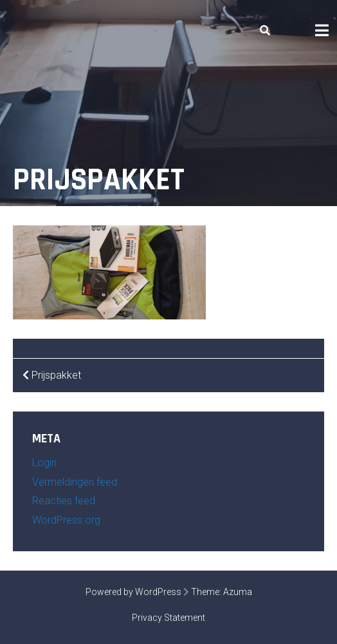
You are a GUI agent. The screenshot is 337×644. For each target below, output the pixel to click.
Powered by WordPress (133, 592)
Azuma (238, 592)
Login (44, 463)
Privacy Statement (168, 618)
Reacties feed (64, 501)
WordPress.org (66, 520)
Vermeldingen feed (75, 482)
